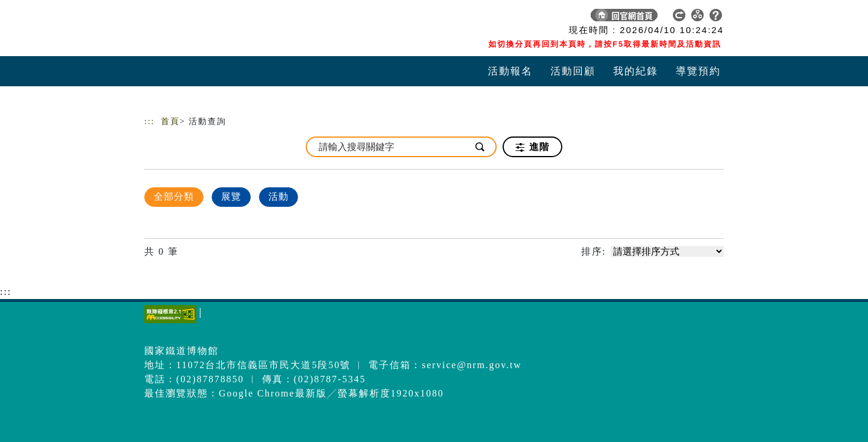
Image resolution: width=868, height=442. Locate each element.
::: (150, 121)
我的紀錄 (636, 71)
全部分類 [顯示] (174, 196)
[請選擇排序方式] (667, 251)
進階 (532, 147)
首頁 (170, 121)
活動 (278, 196)
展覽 (231, 196)
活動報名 (510, 71)
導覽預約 (698, 71)
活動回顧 (573, 71)
